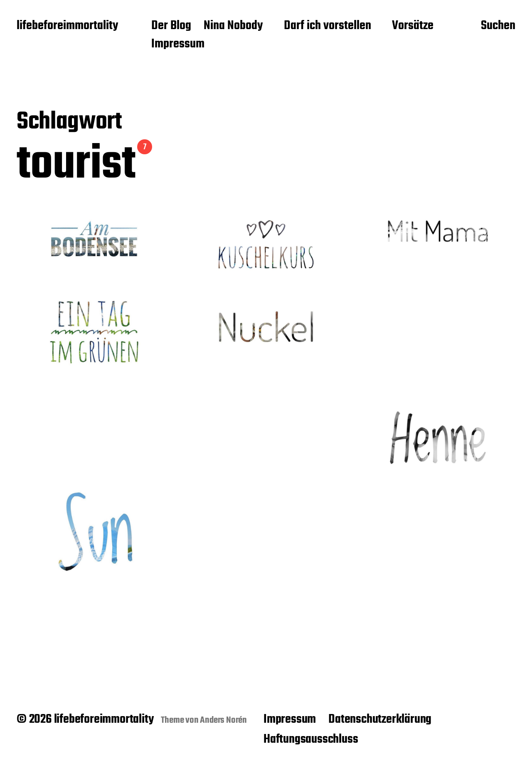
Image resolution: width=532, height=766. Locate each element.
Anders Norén (223, 720)
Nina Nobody (233, 26)
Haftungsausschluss (311, 739)
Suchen (498, 26)
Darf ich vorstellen (328, 26)
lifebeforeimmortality (67, 26)
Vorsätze (413, 26)
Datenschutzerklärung (380, 719)
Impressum (178, 44)
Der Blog (171, 26)
